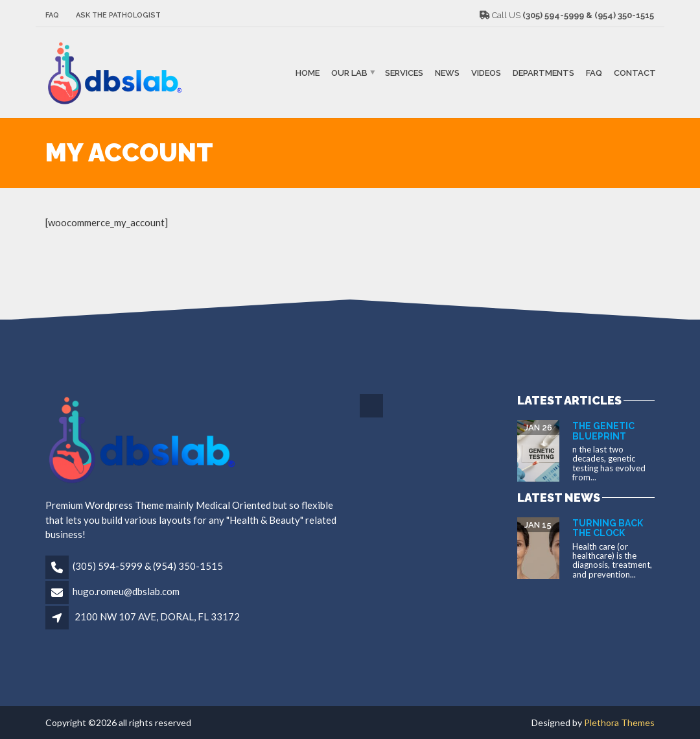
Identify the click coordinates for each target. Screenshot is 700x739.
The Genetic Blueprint (603, 431)
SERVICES (404, 72)
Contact (635, 72)
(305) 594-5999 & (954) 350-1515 (148, 566)
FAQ (52, 15)
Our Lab (349, 72)
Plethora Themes (619, 722)
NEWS (447, 72)
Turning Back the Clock (608, 528)
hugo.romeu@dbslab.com (126, 591)
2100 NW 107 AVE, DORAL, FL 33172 (157, 616)
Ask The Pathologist (118, 15)
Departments (543, 72)
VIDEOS (486, 72)
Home (308, 72)
